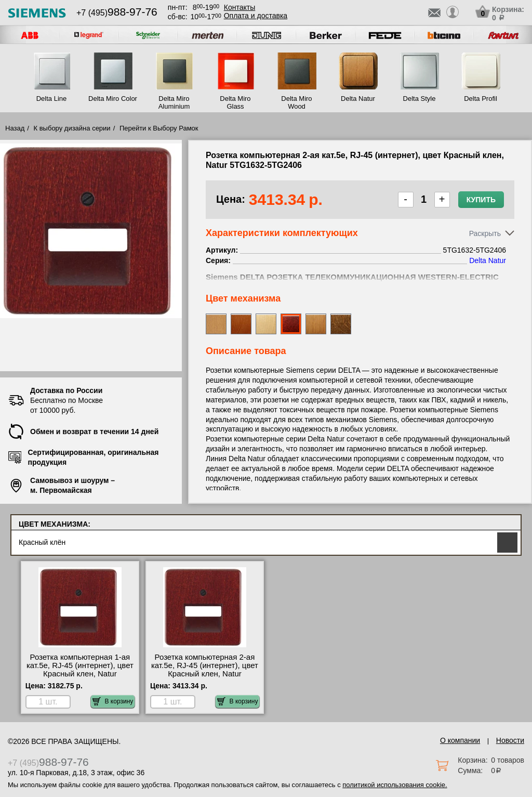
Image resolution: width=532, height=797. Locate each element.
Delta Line (52, 99)
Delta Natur (358, 99)
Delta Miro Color (113, 99)
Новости (510, 740)
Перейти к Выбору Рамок (159, 128)
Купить (481, 200)
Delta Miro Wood (296, 102)
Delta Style (420, 99)
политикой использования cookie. (395, 785)
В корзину (113, 701)
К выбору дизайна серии (72, 128)
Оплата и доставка (256, 16)
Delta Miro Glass (235, 102)
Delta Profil (481, 99)
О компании (460, 740)
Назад (15, 128)
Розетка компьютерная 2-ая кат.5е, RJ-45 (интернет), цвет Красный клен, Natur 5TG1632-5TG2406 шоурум (205, 670)
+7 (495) (117, 13)
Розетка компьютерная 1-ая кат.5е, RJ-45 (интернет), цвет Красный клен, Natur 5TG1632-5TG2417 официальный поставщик (80, 674)
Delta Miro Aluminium (174, 102)
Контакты (240, 7)
